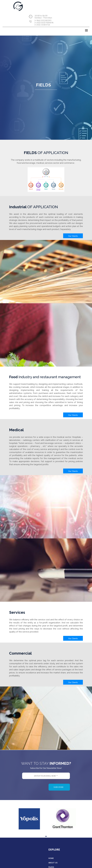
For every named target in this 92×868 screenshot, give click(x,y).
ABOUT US (53, 863)
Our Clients (73, 236)
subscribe (59, 787)
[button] (46, 836)
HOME (51, 858)
